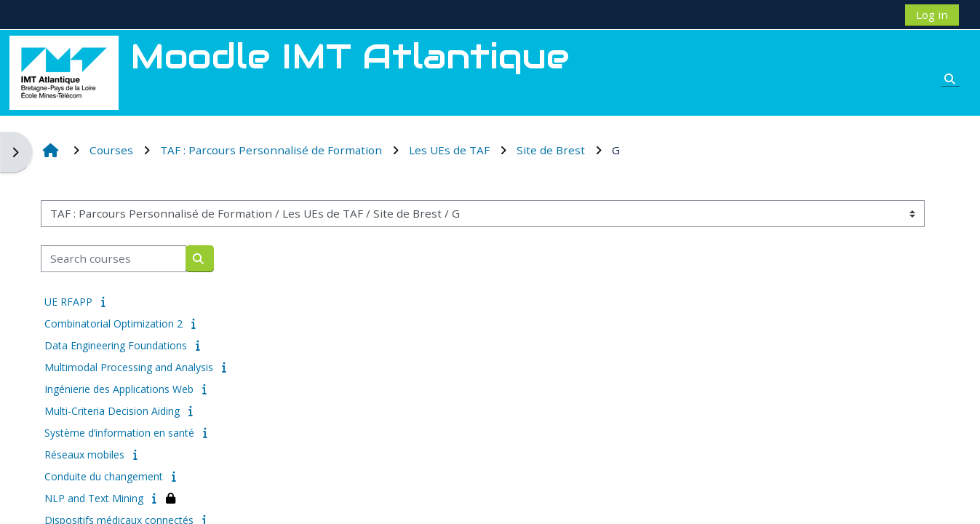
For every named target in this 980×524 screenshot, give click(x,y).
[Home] (64, 71)
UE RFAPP (68, 302)
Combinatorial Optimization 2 (113, 323)
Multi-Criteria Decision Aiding (112, 411)
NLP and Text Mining (94, 498)
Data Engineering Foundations (116, 345)
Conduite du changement (104, 476)
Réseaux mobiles (84, 454)
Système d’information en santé (119, 433)
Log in (932, 15)
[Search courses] (113, 259)
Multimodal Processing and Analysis (129, 367)
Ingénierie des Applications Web (119, 389)
